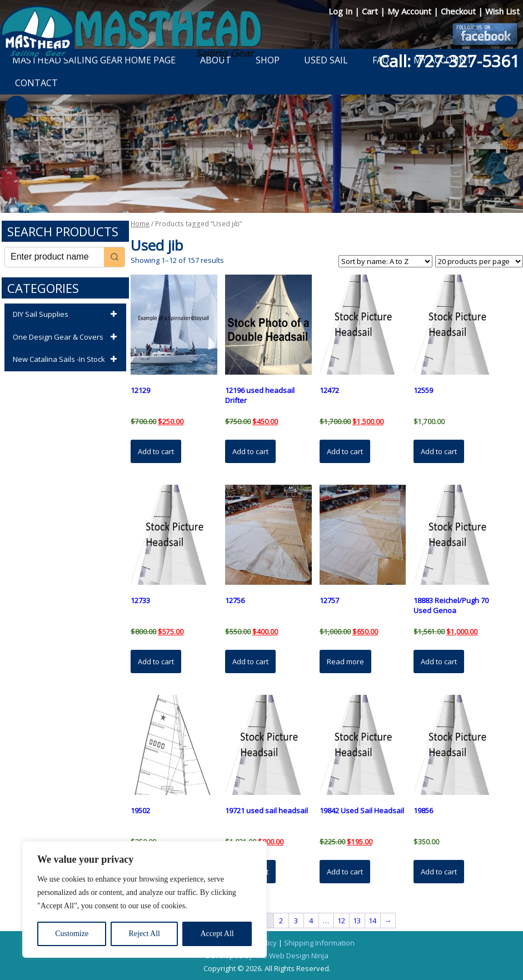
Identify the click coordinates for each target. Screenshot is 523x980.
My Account (410, 11)
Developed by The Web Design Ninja (267, 956)
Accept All (217, 934)
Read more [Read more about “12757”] (345, 661)
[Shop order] (385, 261)
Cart (371, 11)
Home (140, 224)
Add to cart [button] (156, 451)
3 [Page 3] (296, 921)
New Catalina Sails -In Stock (67, 360)
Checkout (459, 11)
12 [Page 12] (341, 921)
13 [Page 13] (357, 921)
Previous (17, 107)
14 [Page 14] (372, 921)
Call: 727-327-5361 (449, 61)
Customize (72, 934)
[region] (145, 899)
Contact (36, 83)
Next (506, 107)
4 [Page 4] (311, 921)
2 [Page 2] (281, 921)
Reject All (145, 934)
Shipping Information (319, 943)
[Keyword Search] (54, 257)
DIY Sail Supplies (67, 315)
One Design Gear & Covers (67, 337)
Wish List (502, 11)
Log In (342, 11)
